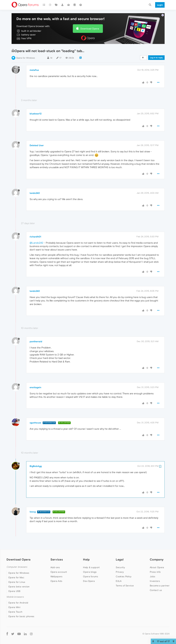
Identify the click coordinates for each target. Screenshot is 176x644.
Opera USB (14, 591)
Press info (155, 572)
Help (86, 559)
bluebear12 (36, 114)
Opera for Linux (17, 582)
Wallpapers (56, 576)
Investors (155, 581)
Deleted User (37, 145)
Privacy (120, 572)
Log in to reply (156, 58)
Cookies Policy (124, 576)
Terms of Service (125, 586)
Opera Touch (15, 612)
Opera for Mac (16, 577)
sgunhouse (35, 423)
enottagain (35, 387)
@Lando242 (36, 243)
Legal (120, 559)
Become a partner (160, 586)
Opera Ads (56, 581)
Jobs (152, 576)
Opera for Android (18, 603)
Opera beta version (19, 587)
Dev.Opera (89, 581)
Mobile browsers (15, 597)
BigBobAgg (36, 466)
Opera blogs (90, 572)
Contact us (156, 590)
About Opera (157, 567)
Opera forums (91, 576)
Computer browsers (17, 567)
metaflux (34, 70)
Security (120, 567)
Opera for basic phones (21, 616)
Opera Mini (14, 607)
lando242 (35, 193)
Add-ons (55, 567)
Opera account (59, 572)
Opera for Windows (25, 58)
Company (157, 559)
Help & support (91, 567)
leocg (33, 512)
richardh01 (35, 237)
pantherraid (36, 341)
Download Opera (90, 29)
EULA (119, 581)
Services (57, 559)
